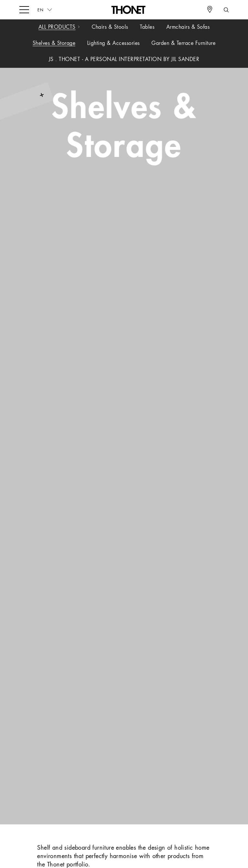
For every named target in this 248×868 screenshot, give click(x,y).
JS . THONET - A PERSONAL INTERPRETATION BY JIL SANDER (124, 60)
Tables (147, 27)
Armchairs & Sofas (188, 27)
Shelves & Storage (54, 44)
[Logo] (129, 10)
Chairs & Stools (110, 27)
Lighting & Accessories (114, 44)
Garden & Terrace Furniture (183, 44)
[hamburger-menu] (24, 9)
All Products (57, 27)
